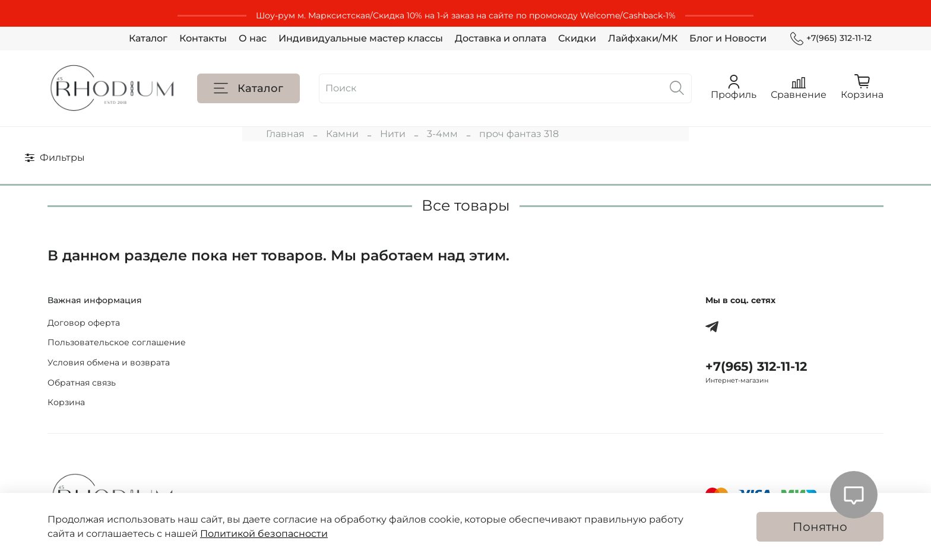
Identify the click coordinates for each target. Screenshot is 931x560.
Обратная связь (82, 383)
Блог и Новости (728, 38)
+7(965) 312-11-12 (831, 38)
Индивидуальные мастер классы (361, 38)
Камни (342, 134)
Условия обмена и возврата (109, 362)
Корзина (66, 402)
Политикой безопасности (264, 534)
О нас (253, 38)
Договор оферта (84, 323)
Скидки (577, 38)
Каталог (148, 38)
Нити (393, 134)
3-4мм (442, 134)
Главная (285, 134)
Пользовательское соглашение (117, 342)
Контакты (203, 38)
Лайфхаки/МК (643, 38)
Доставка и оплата (501, 38)
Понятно (820, 527)
